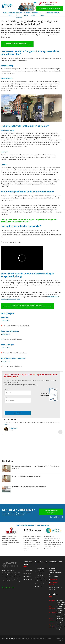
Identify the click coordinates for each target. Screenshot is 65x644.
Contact (57, 13)
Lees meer (7, 424)
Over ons (39, 587)
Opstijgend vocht (11, 14)
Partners (49, 639)
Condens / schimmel (19, 14)
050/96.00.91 (6, 334)
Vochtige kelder (27, 14)
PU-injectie (42, 14)
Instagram (28, 579)
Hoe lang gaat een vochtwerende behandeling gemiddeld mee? (29, 487)
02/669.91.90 (6, 361)
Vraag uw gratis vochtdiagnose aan (50, 8)
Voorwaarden (18, 639)
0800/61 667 (10, 588)
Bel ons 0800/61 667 (57, 517)
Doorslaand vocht (35, 14)
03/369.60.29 (6, 348)
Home (5, 13)
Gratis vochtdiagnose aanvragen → (51, 512)
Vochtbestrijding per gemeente (37, 639)
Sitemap (25, 639)
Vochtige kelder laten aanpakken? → (17, 44)
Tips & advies (41, 584)
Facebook (28, 571)
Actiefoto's (50, 13)
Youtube (27, 576)
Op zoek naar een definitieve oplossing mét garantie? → (28, 306)
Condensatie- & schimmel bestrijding (41, 573)
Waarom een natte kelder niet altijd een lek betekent (26, 476)
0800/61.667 (24, 222)
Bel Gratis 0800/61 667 (50, 3)
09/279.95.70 (6, 321)
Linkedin (27, 574)
